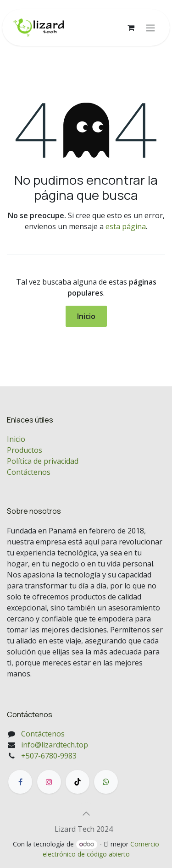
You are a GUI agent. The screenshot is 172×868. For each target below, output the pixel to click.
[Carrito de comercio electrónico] (131, 27)
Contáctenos (29, 472)
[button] (86, 813)
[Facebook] (20, 782)
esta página (126, 226)
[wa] (106, 782)
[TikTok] (78, 782)
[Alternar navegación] (150, 27)
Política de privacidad (43, 461)
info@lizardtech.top (55, 745)
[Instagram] (49, 782)
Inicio (86, 316)
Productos (25, 450)
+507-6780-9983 (49, 756)
